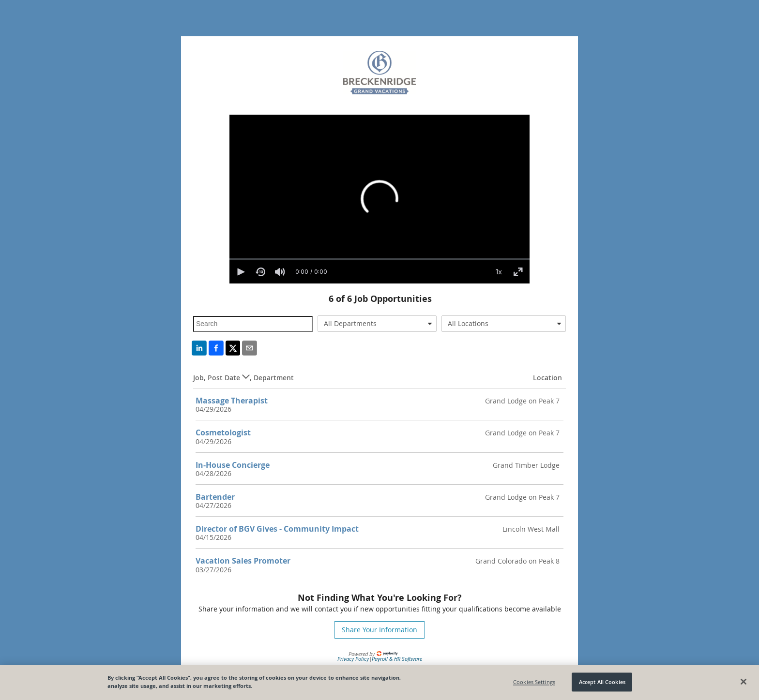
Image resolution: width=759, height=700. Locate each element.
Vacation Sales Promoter (243, 561)
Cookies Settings (534, 682)
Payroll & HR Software (397, 659)
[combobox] (377, 324)
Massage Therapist (232, 401)
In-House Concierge (233, 465)
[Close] (744, 682)
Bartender (215, 497)
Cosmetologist (223, 432)
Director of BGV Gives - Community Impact (277, 529)
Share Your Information (379, 630)
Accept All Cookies (602, 682)
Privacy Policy (353, 659)
